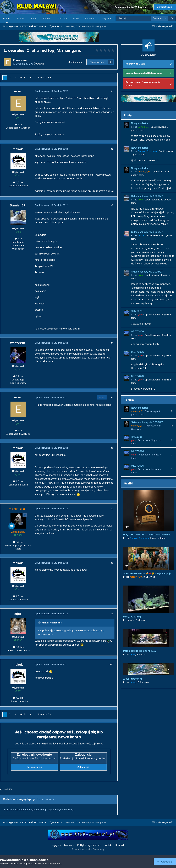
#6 (112, 448)
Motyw (69, 845)
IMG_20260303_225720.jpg (140, 651)
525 (18, 124)
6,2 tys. (18, 542)
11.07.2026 (137, 311)
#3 (112, 205)
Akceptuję (165, 862)
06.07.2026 (137, 352)
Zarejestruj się (165, 7)
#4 (112, 343)
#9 (112, 614)
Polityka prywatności (89, 845)
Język (57, 845)
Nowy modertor (140, 123)
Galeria (20, 18)
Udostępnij (75, 62)
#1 (112, 91)
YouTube (62, 18)
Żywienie (39, 64)
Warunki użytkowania (50, 864)
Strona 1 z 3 (45, 77)
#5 (112, 397)
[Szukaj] (133, 18)
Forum (7, 20)
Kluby (76, 18)
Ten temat (158, 18)
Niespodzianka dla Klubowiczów (144, 73)
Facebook (90, 18)
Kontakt (47, 18)
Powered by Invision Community (88, 849)
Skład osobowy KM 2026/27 (147, 196)
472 (18, 239)
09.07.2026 (137, 332)
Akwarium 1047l (133, 679)
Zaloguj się (83, 767)
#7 (112, 508)
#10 (112, 664)
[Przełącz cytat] (40, 623)
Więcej (107, 18)
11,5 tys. (18, 647)
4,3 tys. (18, 182)
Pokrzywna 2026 (135, 64)
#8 (112, 563)
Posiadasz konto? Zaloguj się (132, 7)
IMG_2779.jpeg (132, 617)
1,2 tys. (18, 376)
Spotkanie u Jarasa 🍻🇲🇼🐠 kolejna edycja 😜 (149, 573)
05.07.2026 (137, 376)
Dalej (23, 77)
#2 (112, 149)
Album (34, 18)
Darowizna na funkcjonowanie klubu (143, 84)
